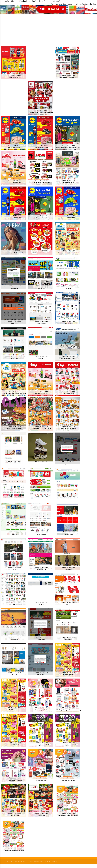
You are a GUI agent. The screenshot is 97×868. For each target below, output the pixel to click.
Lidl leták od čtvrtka (41, 148)
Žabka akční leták (68, 183)
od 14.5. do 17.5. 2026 (41, 145)
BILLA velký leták (15, 710)
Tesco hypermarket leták (68, 745)
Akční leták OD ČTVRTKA (15, 218)
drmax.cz (41, 499)
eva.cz (15, 604)
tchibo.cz (15, 464)
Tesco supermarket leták (41, 745)
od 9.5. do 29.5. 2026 (68, 75)
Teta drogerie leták (41, 710)
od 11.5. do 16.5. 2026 (41, 181)
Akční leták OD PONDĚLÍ (68, 218)
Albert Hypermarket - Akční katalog (68, 253)
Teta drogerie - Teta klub (15, 780)
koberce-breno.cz (41, 675)
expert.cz (15, 323)
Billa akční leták (15, 745)
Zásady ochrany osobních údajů (39, 861)
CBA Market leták (68, 394)
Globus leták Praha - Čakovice (15, 850)
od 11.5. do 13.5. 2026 (15, 145)
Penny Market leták (15, 77)
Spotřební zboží (41, 218)
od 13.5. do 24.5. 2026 (41, 391)
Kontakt (54, 861)
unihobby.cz (41, 358)
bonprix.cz (68, 569)
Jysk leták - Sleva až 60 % (68, 358)
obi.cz (68, 604)
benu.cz (68, 288)
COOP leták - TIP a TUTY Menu (41, 429)
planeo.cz (68, 323)
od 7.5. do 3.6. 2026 (15, 251)
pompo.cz (68, 464)
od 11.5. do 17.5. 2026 (68, 145)
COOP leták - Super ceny (68, 429)
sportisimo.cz (41, 534)
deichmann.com (41, 569)
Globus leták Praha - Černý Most (68, 815)
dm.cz (68, 499)
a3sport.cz (15, 358)
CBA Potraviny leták (41, 394)
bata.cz (41, 464)
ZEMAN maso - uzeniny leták (41, 183)
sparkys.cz (15, 288)
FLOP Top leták (15, 815)
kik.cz (15, 569)
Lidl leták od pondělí (15, 148)
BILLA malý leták (68, 675)
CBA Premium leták (15, 183)
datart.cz (41, 604)
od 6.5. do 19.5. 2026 (68, 181)
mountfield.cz (41, 323)
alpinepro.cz (41, 288)
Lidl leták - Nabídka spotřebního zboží (68, 148)
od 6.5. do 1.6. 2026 (41, 778)
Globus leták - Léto (41, 780)
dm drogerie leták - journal (15, 253)
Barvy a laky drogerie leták (68, 77)
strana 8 (57, 1)
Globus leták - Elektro (68, 780)
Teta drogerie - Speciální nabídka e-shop (68, 710)
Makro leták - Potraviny (15, 429)
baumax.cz (41, 640)
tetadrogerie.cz (15, 499)
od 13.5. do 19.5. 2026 (15, 75)
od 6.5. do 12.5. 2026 (15, 286)
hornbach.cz (15, 640)
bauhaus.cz (68, 640)
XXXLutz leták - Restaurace (41, 253)
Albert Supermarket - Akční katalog (15, 394)
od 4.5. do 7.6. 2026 (41, 251)
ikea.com (15, 675)
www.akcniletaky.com (19, 861)
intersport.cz (68, 534)
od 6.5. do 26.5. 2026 (68, 356)
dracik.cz (15, 534)
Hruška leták (41, 815)
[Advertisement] (40, 28)
